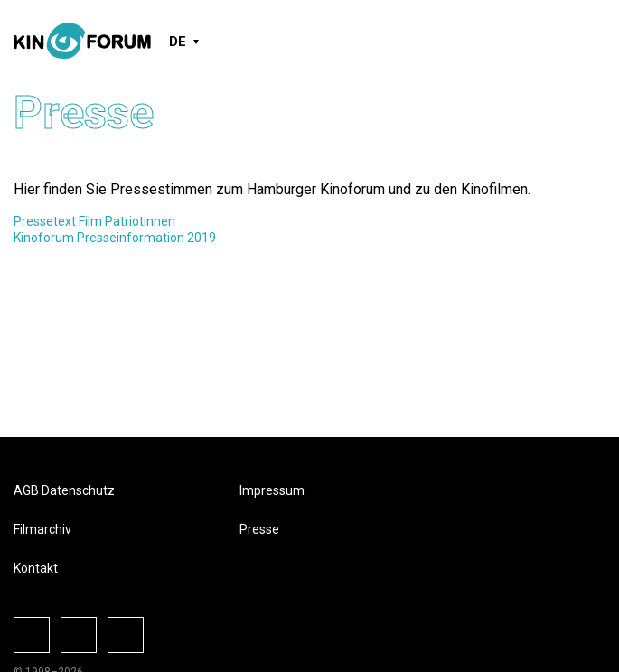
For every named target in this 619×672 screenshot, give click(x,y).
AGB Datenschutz (64, 490)
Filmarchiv (42, 529)
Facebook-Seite (32, 635)
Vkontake (126, 635)
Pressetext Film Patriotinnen (94, 221)
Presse (259, 529)
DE (178, 42)
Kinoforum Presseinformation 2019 (115, 238)
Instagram (79, 635)
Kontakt (36, 568)
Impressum (272, 490)
